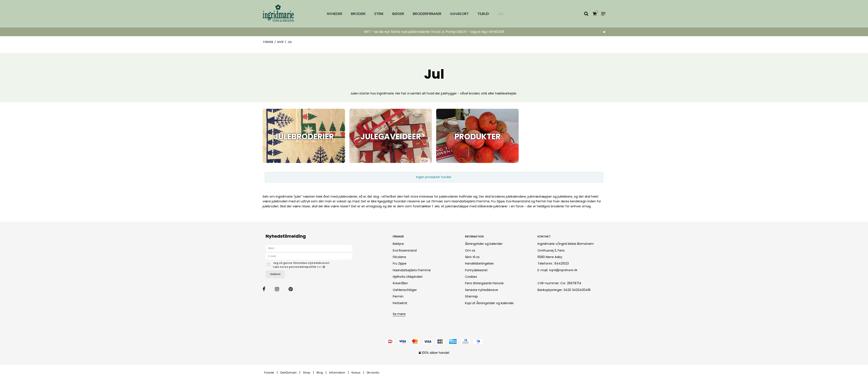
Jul (501, 14)
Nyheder (335, 14)
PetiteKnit (400, 303)
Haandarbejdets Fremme (412, 270)
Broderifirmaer (427, 14)
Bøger (398, 14)
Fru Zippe (400, 263)
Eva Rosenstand (405, 250)
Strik (379, 14)
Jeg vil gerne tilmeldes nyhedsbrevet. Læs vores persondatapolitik (314, 265)
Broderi (358, 14)
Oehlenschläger (405, 290)
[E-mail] (309, 256)
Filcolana (399, 257)
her (320, 267)
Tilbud (483, 14)
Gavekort (459, 14)
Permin (398, 296)
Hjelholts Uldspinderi (408, 277)
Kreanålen (400, 283)
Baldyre (398, 244)
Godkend (275, 274)
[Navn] (309, 248)
